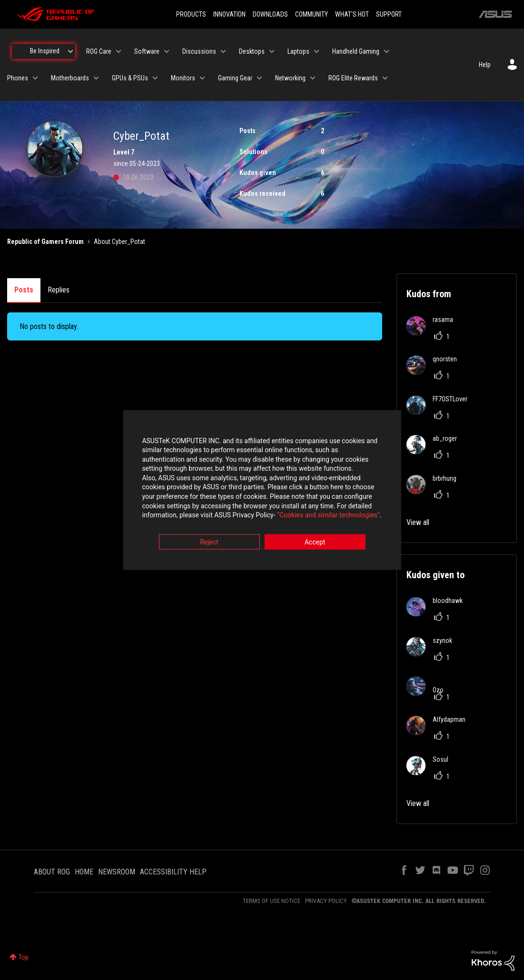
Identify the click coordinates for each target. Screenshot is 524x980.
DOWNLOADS (270, 14)
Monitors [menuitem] (183, 78)
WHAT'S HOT (352, 14)
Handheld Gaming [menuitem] (356, 51)
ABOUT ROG (52, 872)
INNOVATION (229, 14)
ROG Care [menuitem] (99, 51)
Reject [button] (209, 543)
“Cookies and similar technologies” (199, 516)
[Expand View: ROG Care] (119, 51)
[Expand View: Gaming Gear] (259, 78)
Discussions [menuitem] (199, 51)
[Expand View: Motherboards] (96, 78)
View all (418, 522)
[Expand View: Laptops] (316, 51)
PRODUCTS (191, 14)
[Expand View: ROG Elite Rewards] (385, 78)
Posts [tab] (24, 290)
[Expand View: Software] (167, 51)
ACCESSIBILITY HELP (173, 872)
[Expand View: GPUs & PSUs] (155, 78)
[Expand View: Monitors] (202, 78)
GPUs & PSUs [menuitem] (130, 78)
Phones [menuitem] (18, 78)
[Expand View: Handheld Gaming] (386, 51)
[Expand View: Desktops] (272, 51)
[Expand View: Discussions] (223, 51)
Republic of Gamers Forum (45, 242)
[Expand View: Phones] (35, 78)
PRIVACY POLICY (326, 901)
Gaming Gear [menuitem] (235, 78)
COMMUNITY (311, 14)
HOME (84, 872)
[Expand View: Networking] (313, 78)
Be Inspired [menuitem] (45, 51)
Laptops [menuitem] (298, 51)
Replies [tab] (59, 290)
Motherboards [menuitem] (70, 78)
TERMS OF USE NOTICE (272, 901)
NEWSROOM (117, 872)
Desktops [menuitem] (252, 51)
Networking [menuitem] (290, 78)
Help (485, 65)
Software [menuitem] (147, 51)
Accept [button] (315, 543)
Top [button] (24, 957)
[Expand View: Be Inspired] (70, 51)
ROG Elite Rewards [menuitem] (353, 78)
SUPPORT (389, 14)
